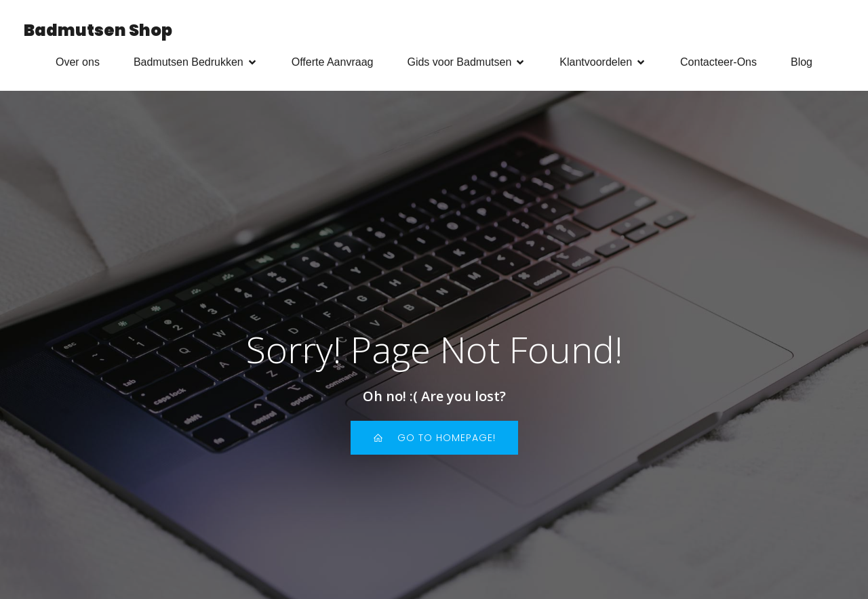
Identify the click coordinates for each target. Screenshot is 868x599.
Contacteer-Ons (718, 62)
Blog (802, 62)
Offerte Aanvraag (333, 62)
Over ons (78, 62)
